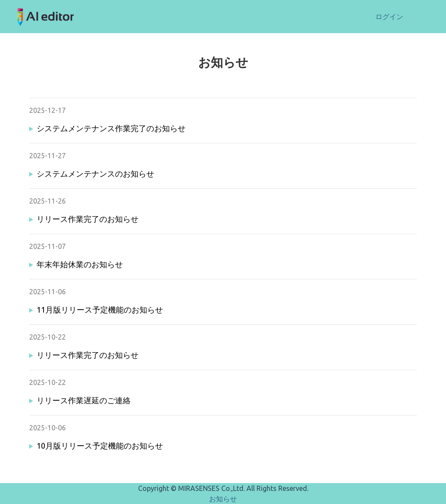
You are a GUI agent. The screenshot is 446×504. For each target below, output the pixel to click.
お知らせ (223, 499)
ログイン (389, 17)
